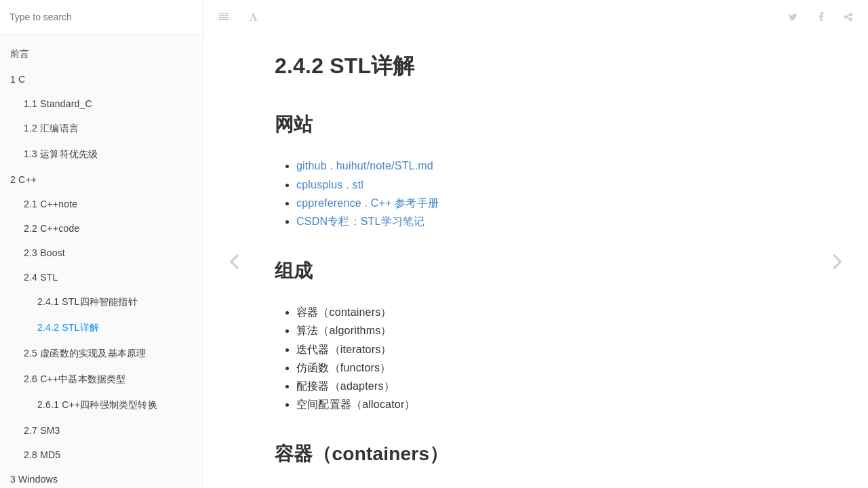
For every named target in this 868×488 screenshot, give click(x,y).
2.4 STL (41, 277)
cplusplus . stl (330, 151)
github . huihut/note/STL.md (365, 132)
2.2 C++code (52, 228)
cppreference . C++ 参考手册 (368, 169)
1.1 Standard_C (58, 104)
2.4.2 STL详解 (68, 327)
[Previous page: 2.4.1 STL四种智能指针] (234, 261)
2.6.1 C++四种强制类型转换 (97, 405)
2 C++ (23, 180)
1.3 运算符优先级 (61, 154)
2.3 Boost (44, 253)
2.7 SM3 (42, 430)
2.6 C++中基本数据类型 (75, 379)
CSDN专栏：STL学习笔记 (360, 187)
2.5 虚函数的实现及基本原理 (85, 353)
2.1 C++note (51, 204)
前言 (20, 54)
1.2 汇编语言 (51, 128)
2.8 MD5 (42, 455)
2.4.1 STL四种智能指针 (87, 302)
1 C (18, 79)
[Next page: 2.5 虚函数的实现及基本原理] (837, 261)
